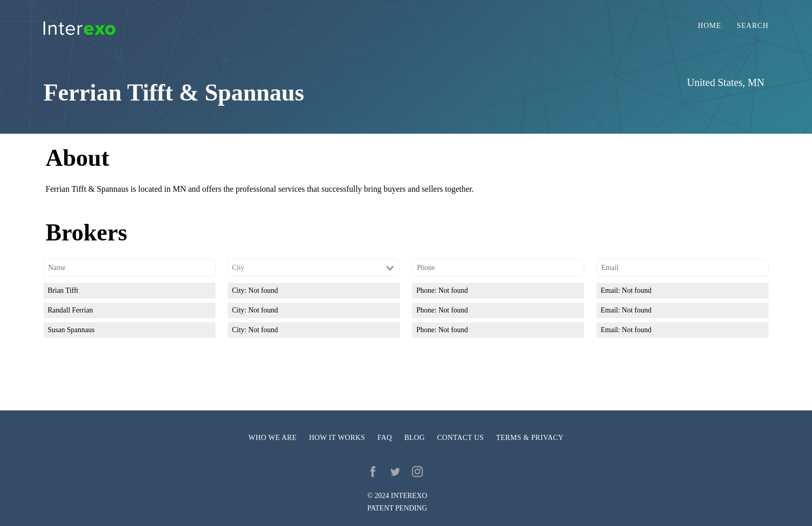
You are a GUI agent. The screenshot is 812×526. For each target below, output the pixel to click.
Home (710, 26)
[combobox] (314, 268)
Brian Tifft (63, 290)
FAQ (385, 438)
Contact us (460, 438)
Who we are (273, 438)
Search (753, 26)
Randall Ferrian (70, 310)
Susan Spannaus (71, 330)
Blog (415, 438)
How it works (337, 438)
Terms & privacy (530, 438)
